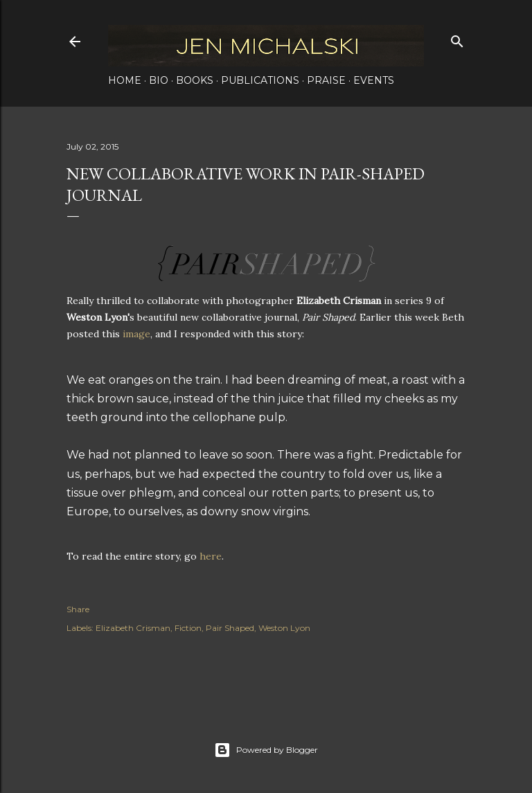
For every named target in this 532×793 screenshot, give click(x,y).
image (136, 334)
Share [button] (78, 609)
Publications (260, 80)
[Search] (457, 38)
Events (374, 80)
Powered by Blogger (266, 750)
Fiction (188, 628)
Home (125, 80)
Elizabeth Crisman (133, 628)
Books (195, 80)
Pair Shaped (230, 628)
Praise (326, 80)
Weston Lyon (284, 628)
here (211, 556)
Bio (159, 80)
